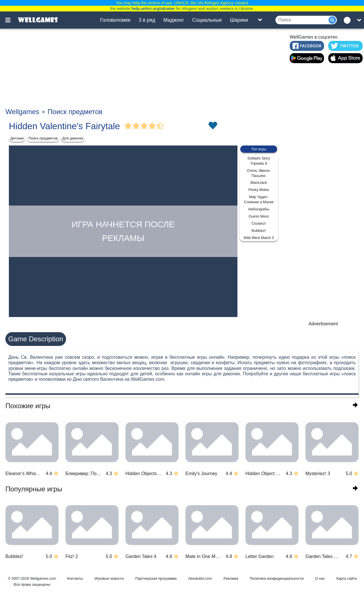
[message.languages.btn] (349, 20)
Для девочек (73, 138)
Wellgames (22, 112)
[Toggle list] (260, 20)
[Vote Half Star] (160, 126)
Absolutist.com (200, 578)
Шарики (239, 20)
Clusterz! (259, 223)
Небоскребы (259, 209)
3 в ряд (147, 20)
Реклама (231, 578)
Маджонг (174, 20)
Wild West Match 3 (259, 238)
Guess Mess (259, 216)
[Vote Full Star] (128, 126)
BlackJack (259, 183)
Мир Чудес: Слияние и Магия (259, 199)
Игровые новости (109, 578)
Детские (17, 138)
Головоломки (115, 20)
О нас (320, 578)
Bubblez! (259, 231)
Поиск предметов (75, 112)
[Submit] (332, 20)
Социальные (207, 20)
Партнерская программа (156, 578)
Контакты (75, 578)
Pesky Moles (259, 190)
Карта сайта (347, 578)
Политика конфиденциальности (277, 578)
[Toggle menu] (11, 20)
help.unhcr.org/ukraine (153, 9)
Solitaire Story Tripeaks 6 (259, 161)
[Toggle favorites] (213, 126)
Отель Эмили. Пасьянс (259, 173)
